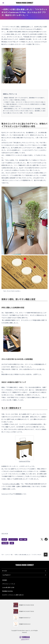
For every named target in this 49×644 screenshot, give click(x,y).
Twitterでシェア (42, 539)
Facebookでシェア (46, 539)
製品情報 (5, 543)
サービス (24, 571)
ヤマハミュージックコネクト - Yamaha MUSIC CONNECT (25, 3)
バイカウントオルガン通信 (11, 484)
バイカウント (13, 539)
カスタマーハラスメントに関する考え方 (13, 595)
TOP (2, 555)
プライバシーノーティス (9, 584)
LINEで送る (38, 539)
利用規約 (5, 580)
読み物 (4, 539)
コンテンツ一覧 (9, 555)
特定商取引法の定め (7, 591)
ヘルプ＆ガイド (24, 575)
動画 (12, 543)
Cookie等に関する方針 (8, 587)
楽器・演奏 (23, 539)
